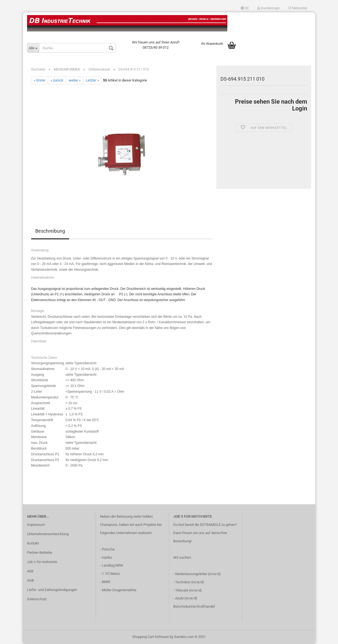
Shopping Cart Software (151, 637)
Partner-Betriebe (40, 553)
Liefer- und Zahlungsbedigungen (52, 590)
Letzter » (92, 80)
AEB (30, 571)
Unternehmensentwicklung (48, 534)
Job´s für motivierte (42, 562)
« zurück (57, 80)
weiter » (75, 80)
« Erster (40, 80)
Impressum (36, 525)
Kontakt (33, 543)
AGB (30, 580)
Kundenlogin (268, 8)
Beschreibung (50, 231)
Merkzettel (298, 8)
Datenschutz (37, 599)
